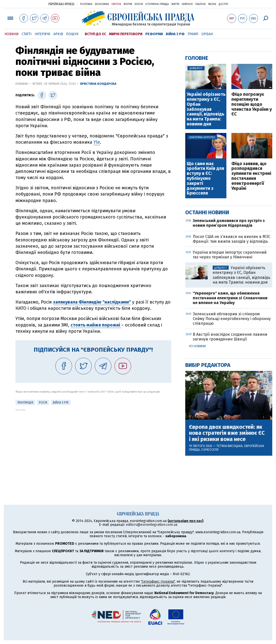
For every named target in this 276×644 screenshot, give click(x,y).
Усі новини (197, 346)
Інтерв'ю (43, 34)
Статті (27, 34)
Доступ (223, 4)
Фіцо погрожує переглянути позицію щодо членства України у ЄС (252, 104)
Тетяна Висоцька (230, 446)
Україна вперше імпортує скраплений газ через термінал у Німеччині (230, 255)
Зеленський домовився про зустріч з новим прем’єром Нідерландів (229, 223)
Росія (43, 403)
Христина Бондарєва (98, 84)
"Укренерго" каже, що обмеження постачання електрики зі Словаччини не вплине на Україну (230, 298)
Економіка (102, 4)
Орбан (207, 34)
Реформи (154, 34)
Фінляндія (25, 403)
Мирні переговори (126, 34)
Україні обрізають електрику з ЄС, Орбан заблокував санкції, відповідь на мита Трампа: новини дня (206, 109)
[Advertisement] (93, 446)
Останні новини (207, 212)
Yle (97, 142)
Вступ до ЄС (95, 34)
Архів (58, 34)
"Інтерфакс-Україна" (158, 582)
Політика (86, 4)
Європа (116, 4)
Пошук (72, 34)
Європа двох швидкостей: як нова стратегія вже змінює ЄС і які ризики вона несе (227, 433)
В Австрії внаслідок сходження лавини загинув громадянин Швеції (230, 337)
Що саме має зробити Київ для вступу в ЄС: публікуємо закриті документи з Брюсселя (205, 179)
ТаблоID (200, 4)
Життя (175, 4)
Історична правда (157, 4)
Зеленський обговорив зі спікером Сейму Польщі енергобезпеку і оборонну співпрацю (232, 319)
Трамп (193, 34)
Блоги (139, 4)
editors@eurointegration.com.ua (152, 525)
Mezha (212, 4)
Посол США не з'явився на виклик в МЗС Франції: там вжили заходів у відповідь (231, 239)
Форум (128, 4)
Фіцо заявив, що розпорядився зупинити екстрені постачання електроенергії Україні (251, 176)
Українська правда (61, 4)
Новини (12, 34)
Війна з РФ (175, 34)
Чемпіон (187, 4)
